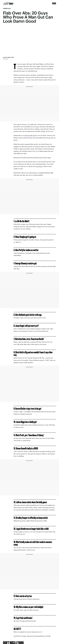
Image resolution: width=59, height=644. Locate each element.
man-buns (39, 166)
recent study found (30, 135)
